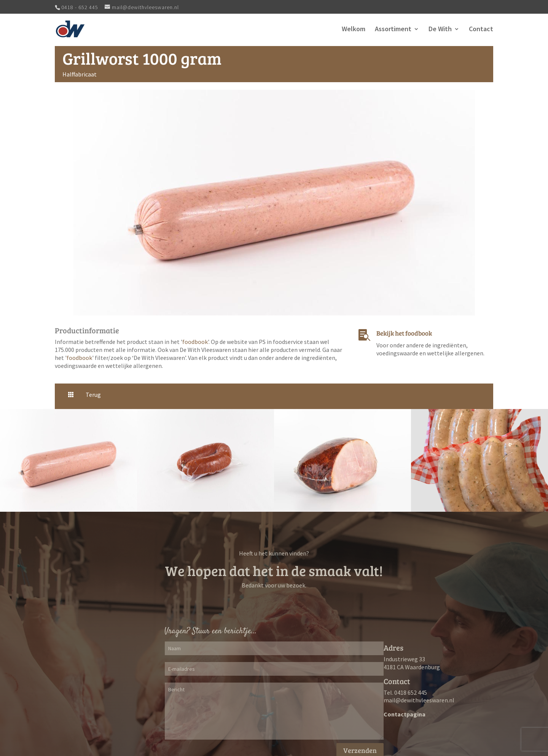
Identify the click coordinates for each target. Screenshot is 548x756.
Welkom (354, 30)
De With (440, 30)
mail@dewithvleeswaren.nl (419, 700)
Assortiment (393, 30)
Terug (93, 395)
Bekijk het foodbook (404, 333)
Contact (481, 30)
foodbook (195, 342)
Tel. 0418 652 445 (405, 692)
